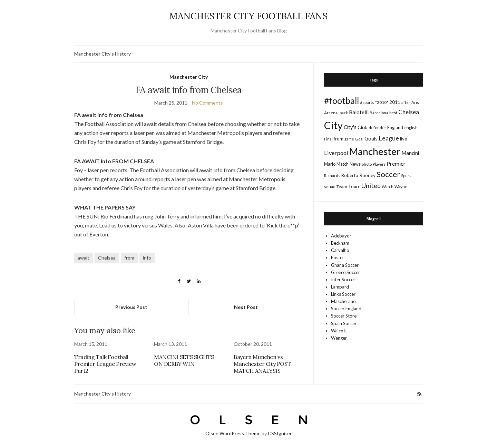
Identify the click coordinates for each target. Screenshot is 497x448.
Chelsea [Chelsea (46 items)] (409, 112)
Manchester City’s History (103, 54)
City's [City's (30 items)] (350, 127)
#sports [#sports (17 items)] (367, 102)
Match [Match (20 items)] (343, 164)
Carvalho (340, 250)
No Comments (207, 103)
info (147, 258)
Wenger (339, 338)
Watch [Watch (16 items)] (388, 187)
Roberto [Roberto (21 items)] (350, 175)
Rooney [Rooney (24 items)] (367, 175)
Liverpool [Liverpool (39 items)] (336, 153)
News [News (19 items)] (355, 164)
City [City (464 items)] (333, 125)
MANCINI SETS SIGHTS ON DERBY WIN (184, 360)
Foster (338, 257)
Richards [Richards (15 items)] (332, 176)
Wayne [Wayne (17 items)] (401, 187)
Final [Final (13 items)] (328, 139)
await (84, 258)
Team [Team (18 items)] (342, 187)
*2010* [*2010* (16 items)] (382, 102)
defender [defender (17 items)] (377, 128)
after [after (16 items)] (406, 102)
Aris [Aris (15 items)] (415, 102)
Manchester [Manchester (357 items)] (375, 151)
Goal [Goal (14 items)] (359, 139)
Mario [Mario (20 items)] (330, 164)
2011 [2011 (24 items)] (395, 102)
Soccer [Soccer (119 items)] (388, 174)
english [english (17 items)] (411, 128)
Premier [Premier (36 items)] (396, 163)
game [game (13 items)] (349, 139)
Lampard (340, 287)
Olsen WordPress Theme (233, 433)
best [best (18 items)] (393, 113)
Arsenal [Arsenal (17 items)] (331, 113)
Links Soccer (343, 294)
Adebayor (341, 236)
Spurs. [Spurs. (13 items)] (406, 176)
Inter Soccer (343, 280)
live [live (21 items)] (403, 139)
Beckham (340, 243)
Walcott (339, 331)
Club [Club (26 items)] (363, 127)
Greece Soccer (345, 272)
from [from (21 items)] (339, 139)
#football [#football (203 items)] (342, 100)
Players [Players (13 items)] (379, 164)
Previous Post (131, 307)
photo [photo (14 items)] (367, 164)
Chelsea (107, 258)
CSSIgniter (280, 433)
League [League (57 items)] (389, 138)
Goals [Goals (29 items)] (371, 138)
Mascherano (343, 301)
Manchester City (189, 77)
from (129, 258)
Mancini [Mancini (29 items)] (410, 153)
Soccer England (346, 309)
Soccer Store (344, 316)
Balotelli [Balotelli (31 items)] (359, 112)
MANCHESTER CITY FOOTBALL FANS (248, 16)
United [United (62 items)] (371, 186)
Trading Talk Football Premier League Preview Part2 (105, 364)
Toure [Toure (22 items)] (354, 186)
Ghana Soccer (345, 265)
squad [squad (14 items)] (330, 187)
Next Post (246, 307)
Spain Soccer (344, 323)
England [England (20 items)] (395, 127)
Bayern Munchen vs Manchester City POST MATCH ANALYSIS (262, 364)
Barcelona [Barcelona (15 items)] (379, 113)
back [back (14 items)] (344, 113)
